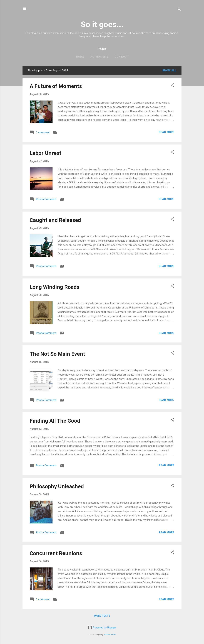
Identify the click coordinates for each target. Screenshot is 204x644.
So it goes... (102, 24)
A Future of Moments (56, 86)
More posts (102, 616)
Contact (121, 57)
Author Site (99, 57)
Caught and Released (55, 220)
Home (80, 57)
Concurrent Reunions (56, 553)
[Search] (179, 10)
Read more (167, 132)
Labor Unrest (45, 153)
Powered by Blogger (102, 628)
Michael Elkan (110, 635)
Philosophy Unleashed (57, 486)
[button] (172, 86)
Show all (169, 70)
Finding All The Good (55, 421)
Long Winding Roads (54, 287)
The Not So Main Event (57, 354)
